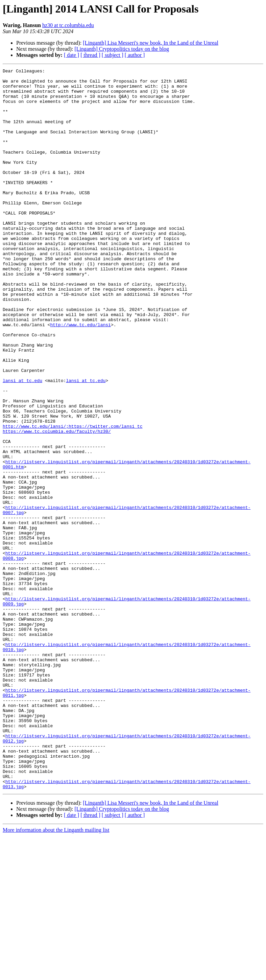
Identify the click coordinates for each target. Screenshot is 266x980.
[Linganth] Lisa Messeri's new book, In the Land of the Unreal (151, 43)
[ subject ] (113, 55)
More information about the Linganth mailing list (56, 974)
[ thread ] (90, 55)
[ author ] (135, 55)
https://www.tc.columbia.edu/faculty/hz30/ (57, 504)
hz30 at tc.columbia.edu (68, 25)
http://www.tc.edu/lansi (80, 376)
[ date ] (71, 55)
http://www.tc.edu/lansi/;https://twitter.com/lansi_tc (72, 498)
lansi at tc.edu (22, 443)
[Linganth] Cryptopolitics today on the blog (122, 49)
